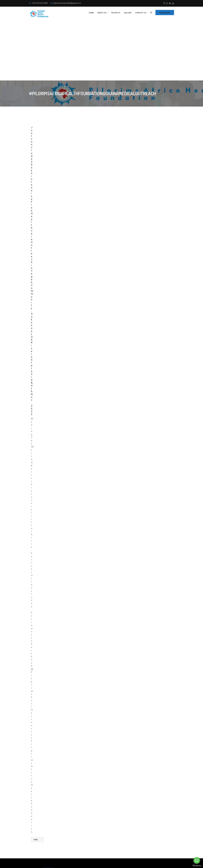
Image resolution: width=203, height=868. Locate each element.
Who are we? (73, 815)
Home (91, 13)
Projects (116, 13)
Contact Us (141, 13)
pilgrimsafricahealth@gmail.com (66, 3)
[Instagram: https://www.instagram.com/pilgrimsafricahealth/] (109, 844)
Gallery (128, 13)
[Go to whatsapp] (197, 860)
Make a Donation (75, 824)
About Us (102, 13)
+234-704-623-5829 (117, 833)
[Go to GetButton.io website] (197, 865)
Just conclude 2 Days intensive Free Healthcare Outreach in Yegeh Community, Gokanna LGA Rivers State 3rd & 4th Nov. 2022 (32, 209)
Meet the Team (74, 833)
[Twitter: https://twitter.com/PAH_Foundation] (113, 844)
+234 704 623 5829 (38, 3)
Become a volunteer (76, 820)
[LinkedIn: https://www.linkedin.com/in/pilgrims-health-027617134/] (117, 844)
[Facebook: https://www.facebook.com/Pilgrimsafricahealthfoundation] (105, 844)
